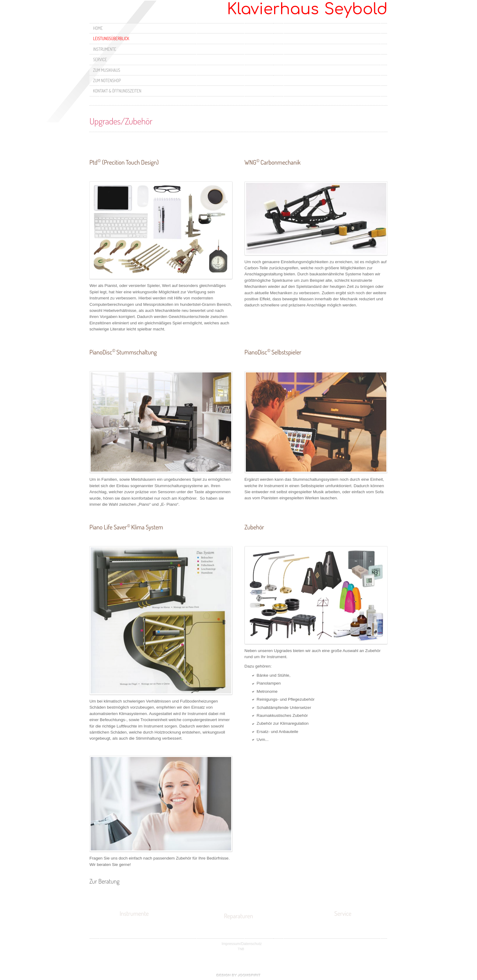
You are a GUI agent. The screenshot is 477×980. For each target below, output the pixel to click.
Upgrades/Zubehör (121, 120)
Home (98, 28)
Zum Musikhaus (107, 70)
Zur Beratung (104, 880)
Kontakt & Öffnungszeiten (117, 91)
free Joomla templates (238, 975)
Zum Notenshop (107, 80)
